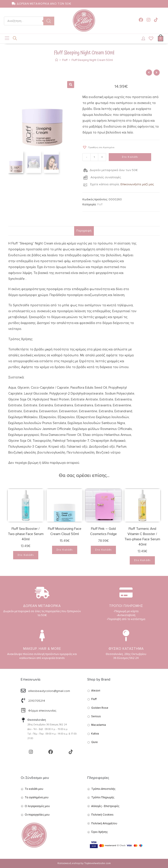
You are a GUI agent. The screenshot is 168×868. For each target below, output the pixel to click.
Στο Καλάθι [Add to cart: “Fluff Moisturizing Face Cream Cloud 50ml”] (65, 550)
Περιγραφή (84, 231)
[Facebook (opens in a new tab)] (141, 20)
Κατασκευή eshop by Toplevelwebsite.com (84, 863)
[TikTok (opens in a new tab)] (156, 20)
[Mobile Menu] (7, 39)
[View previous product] (149, 73)
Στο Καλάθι (130, 157)
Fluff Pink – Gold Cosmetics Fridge (103, 531)
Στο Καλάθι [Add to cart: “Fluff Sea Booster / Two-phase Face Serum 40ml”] (26, 555)
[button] (98, 147)
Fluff (100, 204)
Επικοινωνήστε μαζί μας (137, 184)
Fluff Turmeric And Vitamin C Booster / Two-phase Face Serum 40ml (142, 537)
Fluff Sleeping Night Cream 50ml (92, 60)
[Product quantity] (94, 157)
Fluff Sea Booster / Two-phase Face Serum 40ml (26, 534)
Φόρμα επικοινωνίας (42, 711)
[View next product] (157, 73)
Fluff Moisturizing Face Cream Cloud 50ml (65, 531)
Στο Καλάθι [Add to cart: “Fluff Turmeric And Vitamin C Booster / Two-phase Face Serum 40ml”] (142, 560)
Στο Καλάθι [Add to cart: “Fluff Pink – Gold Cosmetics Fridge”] (103, 550)
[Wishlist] (150, 39)
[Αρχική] (57, 60)
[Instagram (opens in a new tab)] (149, 20)
